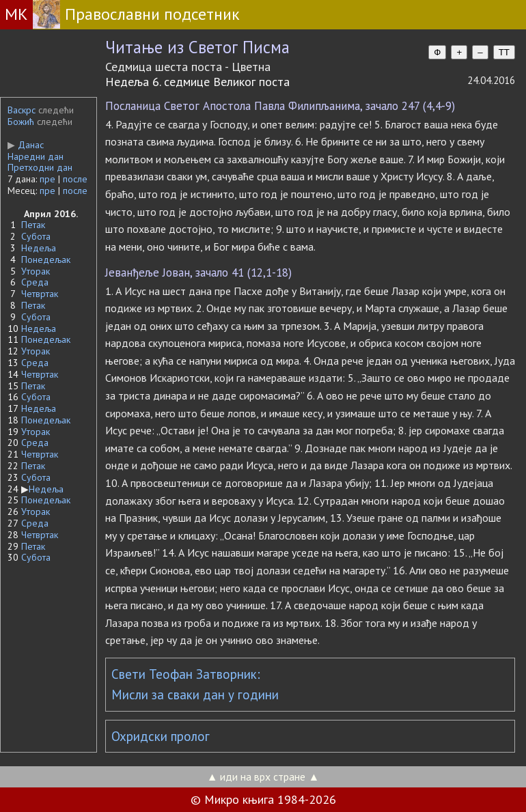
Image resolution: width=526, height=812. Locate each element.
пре (47, 179)
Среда (35, 282)
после (75, 179)
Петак (33, 225)
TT (504, 52)
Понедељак (46, 260)
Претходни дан (40, 167)
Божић (21, 122)
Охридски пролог (161, 736)
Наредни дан (36, 156)
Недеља (39, 248)
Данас (26, 145)
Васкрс (22, 110)
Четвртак (40, 294)
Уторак (36, 271)
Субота (36, 236)
